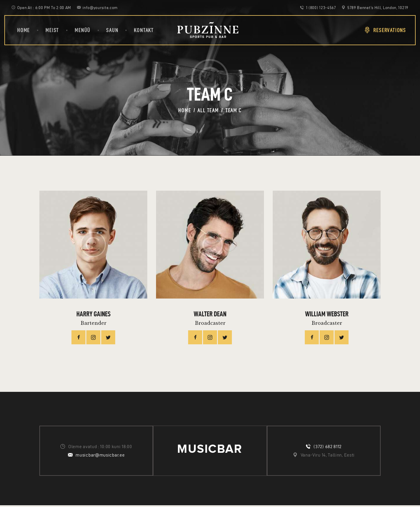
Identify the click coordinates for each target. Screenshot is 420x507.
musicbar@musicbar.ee (100, 456)
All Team (208, 110)
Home (184, 110)
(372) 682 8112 (328, 448)
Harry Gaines (93, 315)
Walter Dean (210, 315)
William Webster (327, 315)
